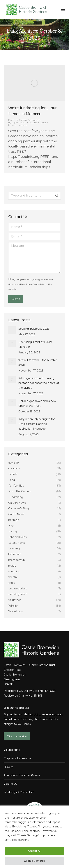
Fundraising (34, 120)
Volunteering (12, 750)
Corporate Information (18, 758)
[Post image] (12, 330)
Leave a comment (18, 125)
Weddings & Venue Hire (19, 792)
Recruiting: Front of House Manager (36, 344)
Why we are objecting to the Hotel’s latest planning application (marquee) (37, 424)
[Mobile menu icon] (63, 9)
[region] (34, 837)
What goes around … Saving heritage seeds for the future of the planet (39, 383)
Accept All (34, 851)
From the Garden (17, 120)
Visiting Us (10, 784)
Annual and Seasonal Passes (22, 775)
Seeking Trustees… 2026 (34, 329)
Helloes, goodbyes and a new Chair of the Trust (37, 403)
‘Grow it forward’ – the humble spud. (38, 362)
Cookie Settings (34, 861)
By (17, 123)
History (8, 767)
